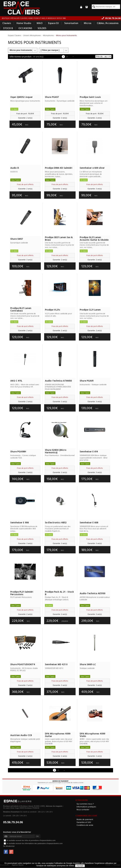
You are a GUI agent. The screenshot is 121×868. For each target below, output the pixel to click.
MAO (40, 23)
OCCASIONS (25, 28)
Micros (88, 23)
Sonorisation (71, 23)
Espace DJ (53, 23)
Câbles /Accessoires (108, 23)
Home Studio (24, 23)
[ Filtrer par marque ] (50, 50)
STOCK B (8, 28)
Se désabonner (9, 846)
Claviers (7, 23)
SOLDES (42, 28)
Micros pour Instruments (21, 50)
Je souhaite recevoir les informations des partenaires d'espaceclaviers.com (34, 844)
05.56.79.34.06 (13, 822)
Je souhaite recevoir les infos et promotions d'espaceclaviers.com (31, 841)
